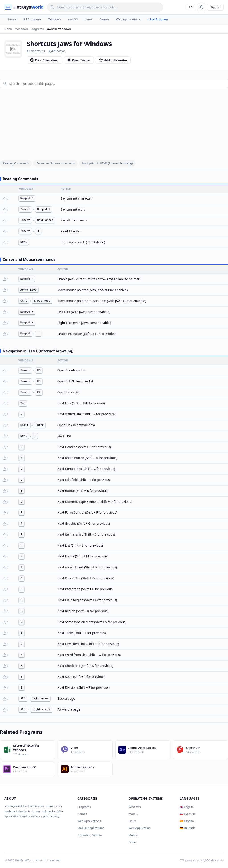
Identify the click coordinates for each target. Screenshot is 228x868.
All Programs (32, 19)
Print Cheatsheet (44, 60)
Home (12, 19)
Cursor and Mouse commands (55, 163)
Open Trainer (79, 60)
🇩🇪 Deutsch (187, 828)
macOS (73, 19)
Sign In (215, 7)
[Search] (105, 7)
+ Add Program (158, 19)
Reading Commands (16, 163)
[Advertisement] (114, 123)
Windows (55, 19)
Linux (89, 19)
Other (132, 842)
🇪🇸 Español (187, 821)
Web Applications (128, 19)
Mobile (133, 835)
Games (104, 19)
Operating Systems (90, 835)
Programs (84, 807)
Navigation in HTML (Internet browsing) (107, 163)
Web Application (139, 828)
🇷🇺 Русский (187, 814)
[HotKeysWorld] (24, 7)
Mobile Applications (91, 828)
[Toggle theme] (201, 7)
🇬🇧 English (187, 807)
